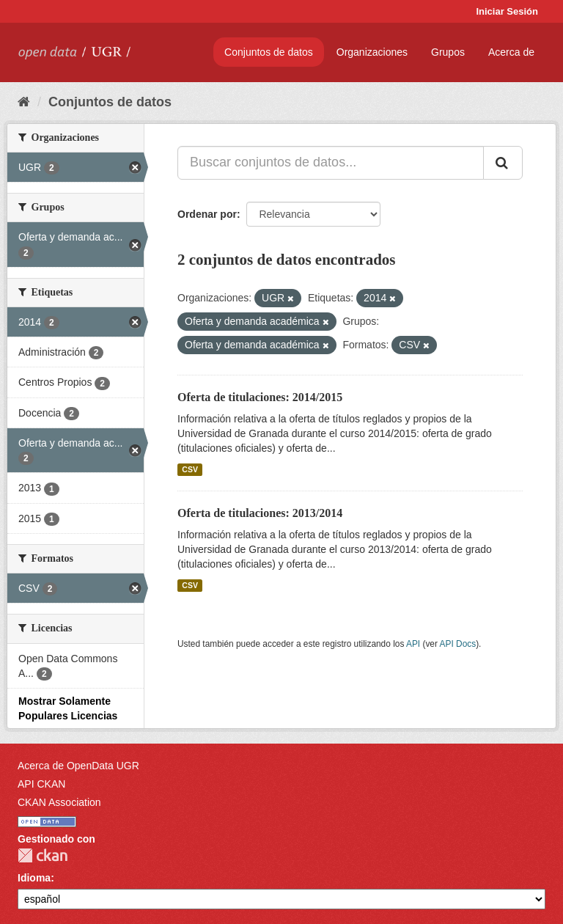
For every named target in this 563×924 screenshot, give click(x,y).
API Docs (458, 644)
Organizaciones (372, 52)
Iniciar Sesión (507, 11)
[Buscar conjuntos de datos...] (331, 163)
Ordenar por (207, 214)
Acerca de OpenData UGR (78, 766)
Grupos (448, 52)
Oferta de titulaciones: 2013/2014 (260, 513)
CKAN (43, 855)
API (413, 644)
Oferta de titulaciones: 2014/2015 (260, 397)
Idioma (34, 878)
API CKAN (41, 784)
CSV (190, 469)
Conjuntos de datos (269, 52)
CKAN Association (59, 802)
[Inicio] (24, 102)
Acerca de (511, 52)
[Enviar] (503, 163)
